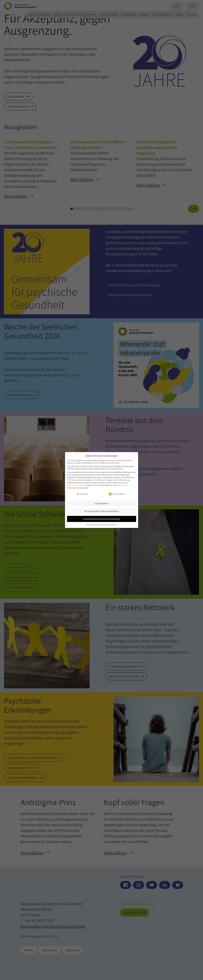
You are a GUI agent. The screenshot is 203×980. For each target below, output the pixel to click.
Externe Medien (117, 494)
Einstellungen (123, 485)
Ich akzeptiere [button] (102, 503)
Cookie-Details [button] (91, 525)
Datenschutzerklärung (76, 485)
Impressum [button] (113, 525)
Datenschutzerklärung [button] (102, 525)
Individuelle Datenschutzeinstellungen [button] (101, 519)
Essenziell (82, 494)
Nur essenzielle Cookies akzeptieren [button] (102, 511)
